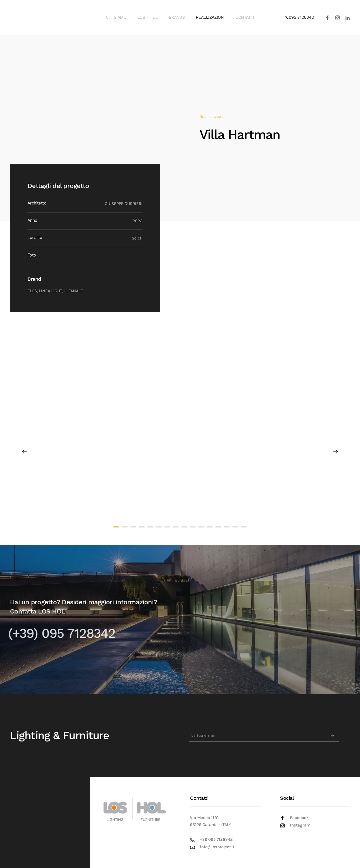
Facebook (299, 818)
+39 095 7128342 (216, 839)
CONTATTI (245, 17)
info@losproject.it (217, 847)
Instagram (300, 825)
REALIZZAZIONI (210, 17)
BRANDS (177, 17)
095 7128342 (300, 17)
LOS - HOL (147, 17)
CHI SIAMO (116, 17)
